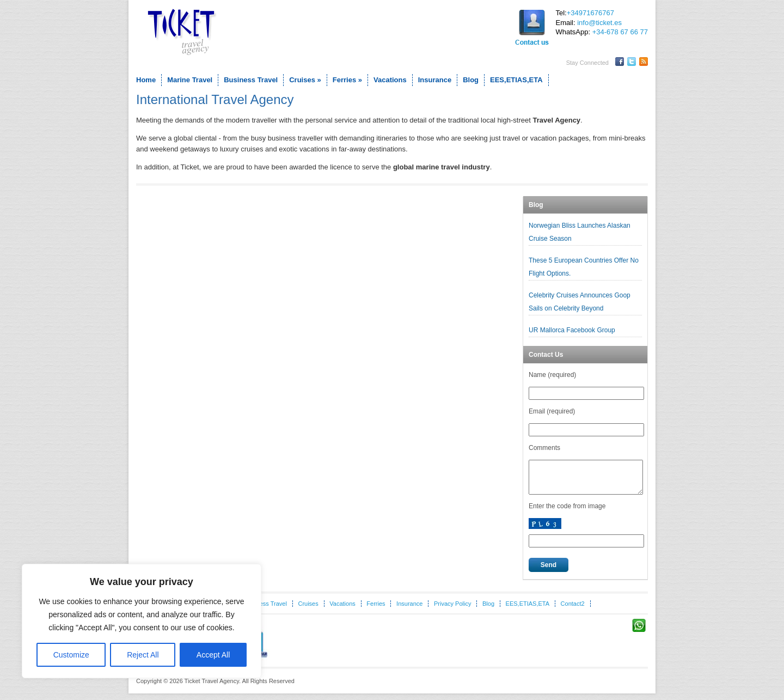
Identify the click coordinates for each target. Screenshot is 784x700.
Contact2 (573, 610)
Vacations (390, 80)
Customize (71, 655)
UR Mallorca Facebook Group (573, 330)
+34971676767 (590, 13)
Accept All (213, 655)
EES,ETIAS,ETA (516, 80)
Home (146, 80)
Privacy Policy (452, 610)
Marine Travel (190, 80)
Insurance (435, 80)
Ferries (347, 80)
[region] (142, 621)
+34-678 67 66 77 (620, 32)
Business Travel (251, 80)
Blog (471, 80)
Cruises (305, 80)
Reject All (143, 655)
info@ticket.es (599, 23)
